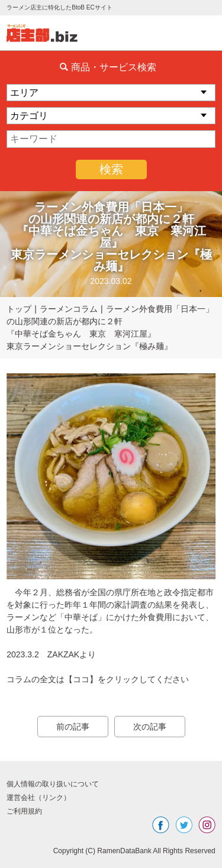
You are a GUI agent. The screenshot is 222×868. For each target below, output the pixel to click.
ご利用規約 (24, 811)
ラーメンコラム (69, 309)
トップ (19, 309)
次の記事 (150, 727)
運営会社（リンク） (38, 798)
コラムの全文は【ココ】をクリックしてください (98, 679)
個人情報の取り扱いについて (53, 784)
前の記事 (73, 727)
